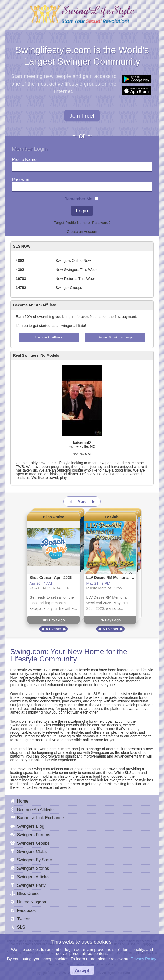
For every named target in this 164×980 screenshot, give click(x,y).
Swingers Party (31, 885)
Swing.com (28, 652)
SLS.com (52, 670)
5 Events (54, 629)
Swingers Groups (33, 843)
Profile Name (24, 158)
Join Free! (82, 116)
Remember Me (78, 198)
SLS (21, 927)
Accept (82, 970)
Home (23, 801)
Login (82, 211)
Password (21, 178)
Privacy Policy (143, 959)
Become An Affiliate (49, 337)
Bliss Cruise (54, 517)
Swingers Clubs (32, 851)
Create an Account (82, 232)
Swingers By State (35, 860)
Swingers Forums (34, 835)
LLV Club (110, 517)
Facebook (27, 910)
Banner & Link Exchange (115, 337)
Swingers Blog (31, 826)
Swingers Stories (33, 868)
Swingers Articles (33, 877)
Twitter (23, 919)
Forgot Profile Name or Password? (82, 223)
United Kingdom (32, 902)
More (82, 502)
